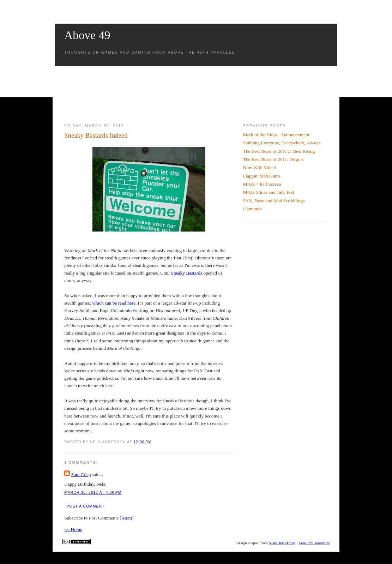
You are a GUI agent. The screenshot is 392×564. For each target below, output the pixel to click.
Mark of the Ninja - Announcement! (277, 135)
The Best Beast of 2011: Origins (273, 159)
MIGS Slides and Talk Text (269, 192)
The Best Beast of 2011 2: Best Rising (279, 151)
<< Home (73, 530)
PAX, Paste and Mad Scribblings (274, 201)
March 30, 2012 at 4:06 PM (93, 493)
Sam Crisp (81, 475)
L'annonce (253, 209)
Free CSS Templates (314, 543)
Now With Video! (260, 167)
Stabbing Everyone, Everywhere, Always (282, 143)
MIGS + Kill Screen (262, 184)
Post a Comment (85, 506)
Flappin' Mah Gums (262, 176)
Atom (127, 518)
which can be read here (114, 303)
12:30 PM (142, 442)
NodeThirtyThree (282, 543)
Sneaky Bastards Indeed (96, 135)
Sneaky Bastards (187, 273)
